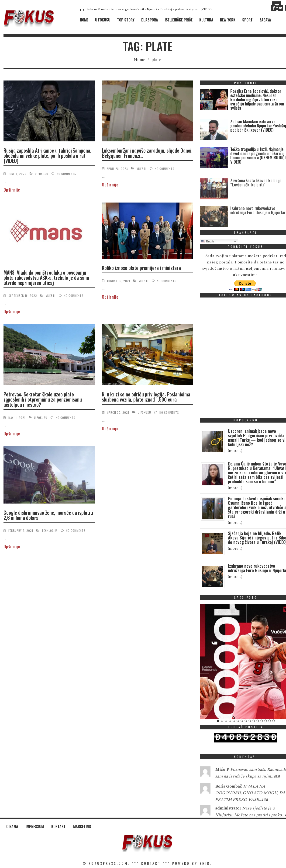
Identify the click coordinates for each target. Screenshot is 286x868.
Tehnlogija (50, 530)
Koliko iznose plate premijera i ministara (141, 268)
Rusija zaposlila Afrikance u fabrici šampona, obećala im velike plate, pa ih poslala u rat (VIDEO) (47, 155)
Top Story (126, 20)
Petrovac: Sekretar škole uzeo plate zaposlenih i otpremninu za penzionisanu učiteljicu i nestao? (43, 399)
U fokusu (103, 20)
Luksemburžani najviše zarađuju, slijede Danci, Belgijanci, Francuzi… (147, 153)
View (277, 783)
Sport (247, 20)
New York (228, 20)
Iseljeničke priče (179, 20)
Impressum (35, 826)
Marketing (82, 826)
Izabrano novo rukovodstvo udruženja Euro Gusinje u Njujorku (258, 222)
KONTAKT (151, 863)
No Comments (66, 174)
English (209, 241)
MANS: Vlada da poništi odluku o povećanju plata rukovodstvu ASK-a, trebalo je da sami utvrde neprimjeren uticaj (46, 277)
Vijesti (141, 169)
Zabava (265, 20)
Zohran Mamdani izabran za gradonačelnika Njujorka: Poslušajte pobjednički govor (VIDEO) (150, 9)
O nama (12, 826)
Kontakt (59, 826)
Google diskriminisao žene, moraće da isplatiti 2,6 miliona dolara (48, 515)
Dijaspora (150, 20)
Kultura (206, 20)
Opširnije (12, 190)
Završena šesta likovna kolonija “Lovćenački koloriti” (256, 194)
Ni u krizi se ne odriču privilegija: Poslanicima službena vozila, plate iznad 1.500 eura (146, 397)
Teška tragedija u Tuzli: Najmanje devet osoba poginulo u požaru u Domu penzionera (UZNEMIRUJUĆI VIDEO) (258, 155)
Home (84, 20)
